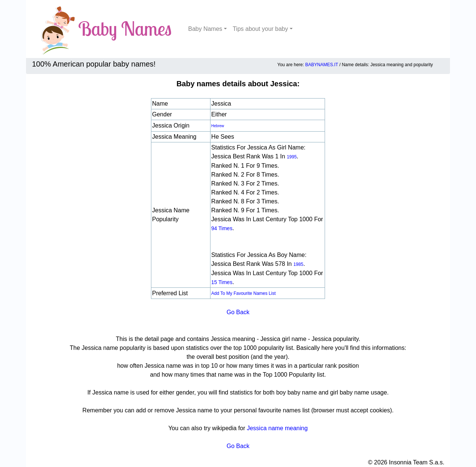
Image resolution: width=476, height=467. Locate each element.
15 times (222, 282)
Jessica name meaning (277, 428)
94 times (222, 228)
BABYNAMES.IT (322, 65)
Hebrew (218, 126)
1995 (292, 157)
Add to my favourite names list (243, 293)
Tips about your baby (260, 29)
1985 (298, 264)
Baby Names (205, 29)
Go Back (238, 312)
